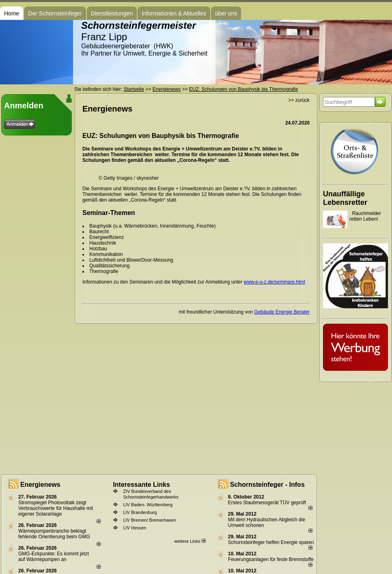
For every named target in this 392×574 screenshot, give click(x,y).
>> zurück (299, 100)
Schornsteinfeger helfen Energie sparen (271, 542)
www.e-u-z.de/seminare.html (275, 282)
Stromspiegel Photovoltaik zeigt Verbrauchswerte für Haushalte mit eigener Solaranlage (56, 508)
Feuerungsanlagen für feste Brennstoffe (271, 559)
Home (12, 13)
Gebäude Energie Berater (282, 312)
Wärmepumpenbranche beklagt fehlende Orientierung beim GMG (54, 534)
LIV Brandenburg (140, 512)
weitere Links (190, 541)
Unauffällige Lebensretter (345, 198)
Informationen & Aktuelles (174, 13)
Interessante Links (141, 485)
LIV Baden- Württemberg (148, 505)
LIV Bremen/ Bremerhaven (149, 520)
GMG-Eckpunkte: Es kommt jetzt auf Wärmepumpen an (54, 557)
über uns (226, 13)
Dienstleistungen (112, 13)
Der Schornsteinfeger (55, 13)
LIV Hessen (135, 528)
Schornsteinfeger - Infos (267, 485)
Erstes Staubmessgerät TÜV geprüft (267, 503)
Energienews (40, 485)
